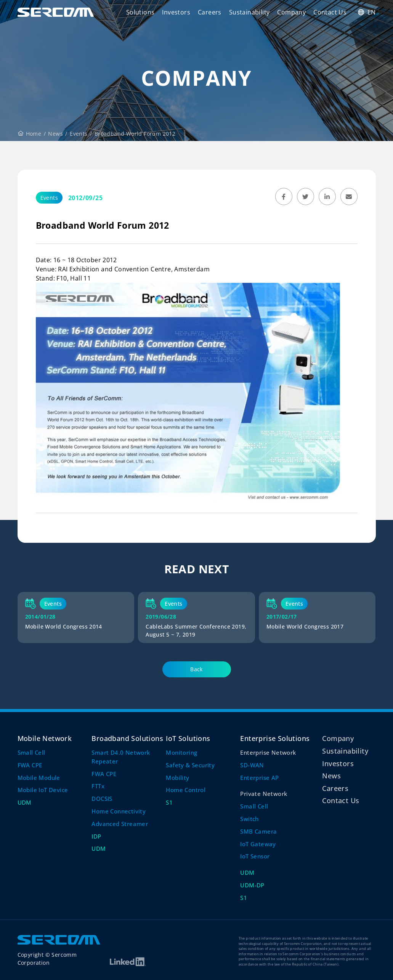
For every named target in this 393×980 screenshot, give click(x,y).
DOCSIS (102, 799)
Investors (338, 763)
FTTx (98, 786)
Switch (249, 819)
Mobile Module (39, 778)
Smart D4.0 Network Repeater (121, 757)
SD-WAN (252, 765)
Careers (335, 788)
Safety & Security (190, 765)
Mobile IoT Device (43, 790)
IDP (96, 836)
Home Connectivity (119, 811)
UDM (25, 802)
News (55, 134)
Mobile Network (45, 738)
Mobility (177, 778)
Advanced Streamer (120, 824)
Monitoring (181, 752)
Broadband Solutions (127, 738)
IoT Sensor (255, 856)
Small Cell (31, 752)
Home (30, 134)
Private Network (264, 794)
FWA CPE (30, 765)
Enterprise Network (268, 752)
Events (79, 134)
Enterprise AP (259, 778)
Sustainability (345, 751)
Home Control (186, 790)
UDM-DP (252, 885)
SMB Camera (258, 831)
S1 (169, 802)
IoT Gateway (258, 844)
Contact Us (341, 800)
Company (338, 738)
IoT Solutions (188, 738)
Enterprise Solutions (275, 738)
